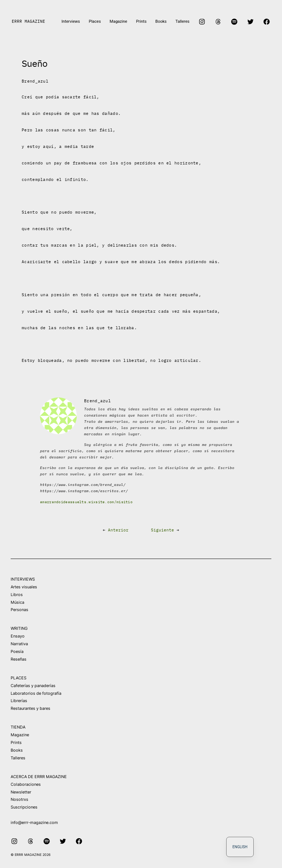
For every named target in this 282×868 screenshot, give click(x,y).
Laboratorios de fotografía (36, 693)
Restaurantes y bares (30, 708)
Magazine (20, 735)
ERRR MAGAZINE (28, 21)
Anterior (118, 530)
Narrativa (19, 644)
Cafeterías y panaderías (33, 686)
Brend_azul (35, 81)
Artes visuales (24, 587)
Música (17, 602)
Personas (19, 610)
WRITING (19, 628)
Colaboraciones (26, 784)
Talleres (18, 758)
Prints (16, 742)
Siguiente (162, 530)
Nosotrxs (19, 799)
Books (17, 750)
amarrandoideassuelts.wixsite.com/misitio (86, 502)
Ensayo (18, 636)
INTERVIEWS (23, 579)
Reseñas (19, 659)
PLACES (19, 678)
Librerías (19, 701)
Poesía (17, 651)
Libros (17, 595)
